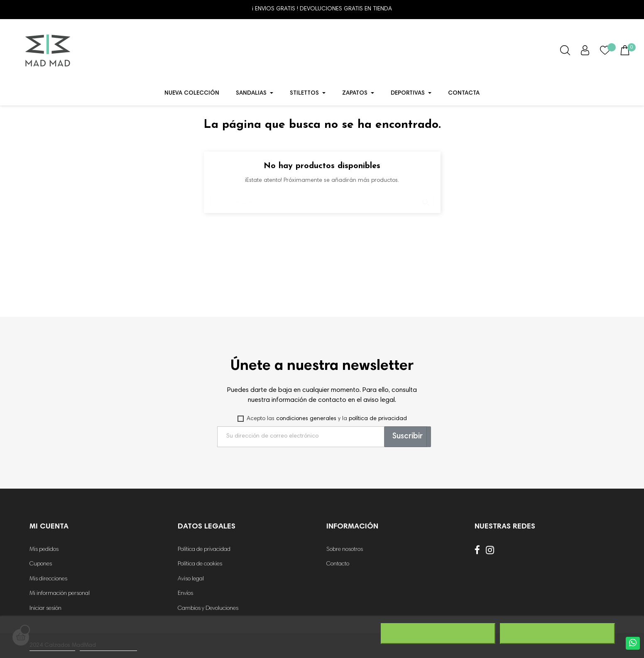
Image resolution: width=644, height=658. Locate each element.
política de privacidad (378, 419)
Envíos (185, 594)
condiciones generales (306, 419)
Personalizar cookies (108, 647)
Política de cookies (200, 564)
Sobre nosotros (345, 550)
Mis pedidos (44, 550)
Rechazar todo (438, 634)
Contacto (338, 564)
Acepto (557, 634)
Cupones (41, 564)
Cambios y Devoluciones (208, 609)
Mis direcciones (48, 579)
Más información (52, 647)
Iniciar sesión (45, 609)
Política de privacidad (204, 550)
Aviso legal (191, 579)
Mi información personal (60, 594)
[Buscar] (322, 199)
